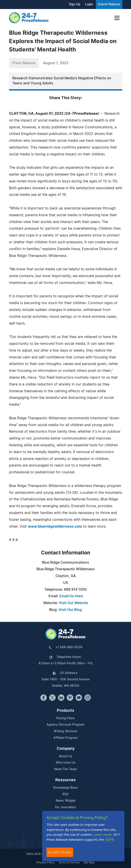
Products (65, 711)
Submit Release (109, 4)
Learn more (103, 834)
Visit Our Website (73, 603)
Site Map (89, 863)
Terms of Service (69, 863)
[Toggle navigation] (117, 18)
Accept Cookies (60, 852)
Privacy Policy (46, 863)
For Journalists (66, 807)
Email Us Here (71, 596)
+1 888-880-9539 (69, 647)
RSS (65, 794)
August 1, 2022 (56, 63)
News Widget (66, 801)
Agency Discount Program (65, 725)
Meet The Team (65, 769)
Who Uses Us (66, 763)
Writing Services (66, 731)
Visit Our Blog (70, 610)
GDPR (109, 839)
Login (89, 4)
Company (66, 749)
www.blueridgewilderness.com (55, 527)
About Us (66, 756)
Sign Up (75, 4)
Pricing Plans (65, 718)
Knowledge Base (65, 788)
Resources (65, 780)
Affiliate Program (66, 738)
